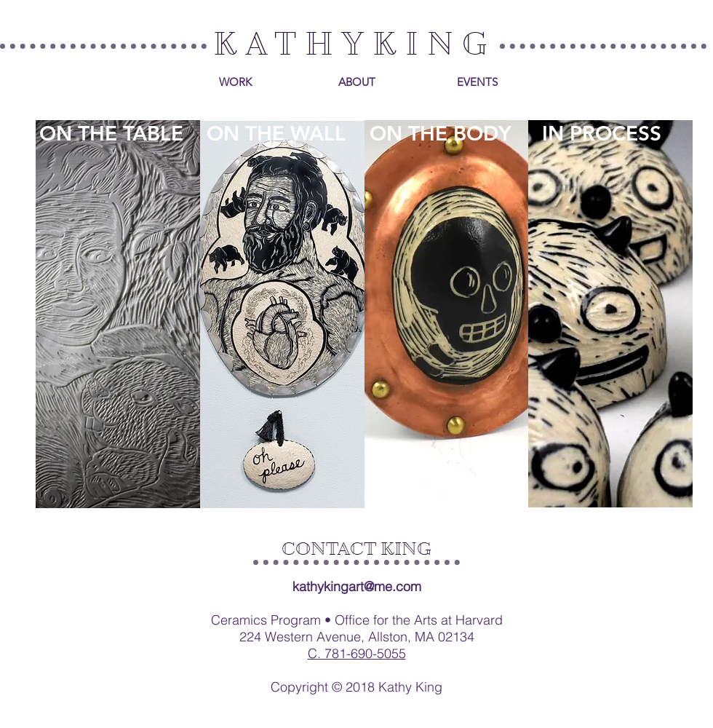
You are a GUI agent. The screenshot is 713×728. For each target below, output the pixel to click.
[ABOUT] (356, 82)
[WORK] (235, 82)
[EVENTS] (477, 82)
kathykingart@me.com (357, 586)
